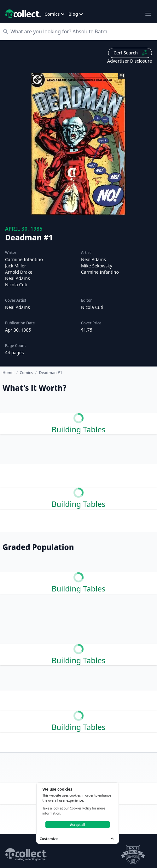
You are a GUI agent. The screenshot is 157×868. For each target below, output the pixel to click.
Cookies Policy (80, 808)
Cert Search (131, 53)
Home (8, 373)
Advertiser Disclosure (130, 61)
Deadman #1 (51, 373)
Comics (26, 373)
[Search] (82, 31)
